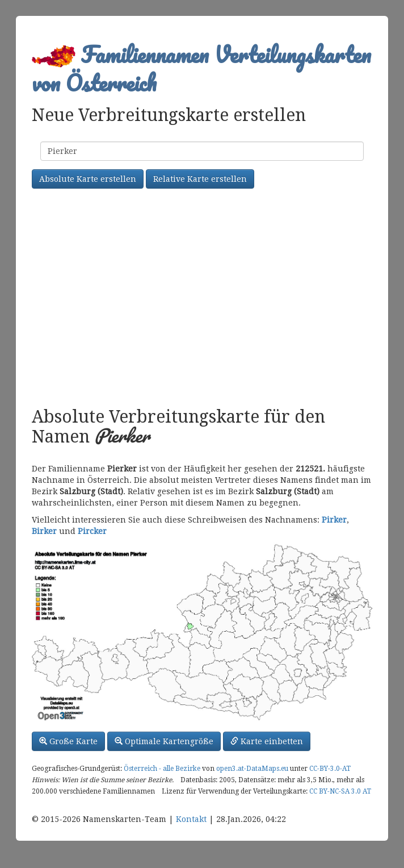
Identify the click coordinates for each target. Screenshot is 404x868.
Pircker (92, 531)
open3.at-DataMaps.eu (252, 769)
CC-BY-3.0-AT (330, 769)
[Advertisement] (202, 299)
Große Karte (68, 741)
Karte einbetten (267, 741)
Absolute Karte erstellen (88, 179)
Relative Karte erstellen (200, 179)
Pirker (334, 520)
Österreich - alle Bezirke (162, 769)
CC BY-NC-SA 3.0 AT (340, 791)
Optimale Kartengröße (164, 741)
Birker (44, 531)
